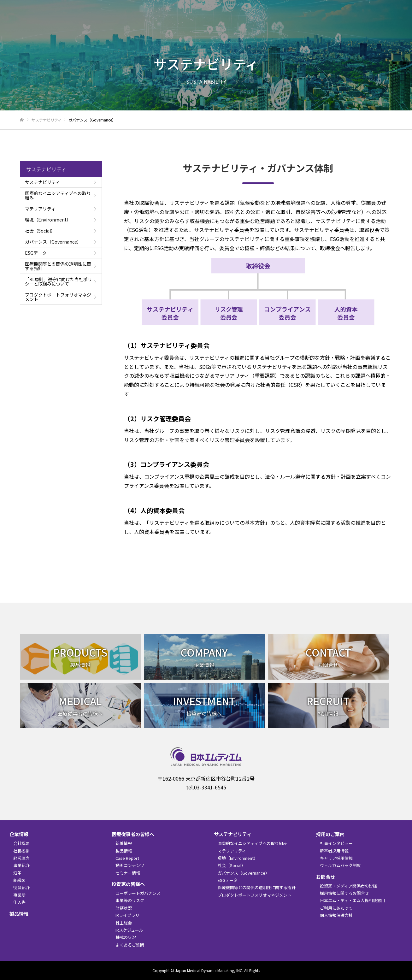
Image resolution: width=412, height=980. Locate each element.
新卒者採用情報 (334, 851)
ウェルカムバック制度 (340, 865)
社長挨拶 (21, 851)
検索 (390, 7)
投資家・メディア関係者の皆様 (348, 886)
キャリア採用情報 (336, 858)
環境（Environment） (48, 220)
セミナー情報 (128, 873)
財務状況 (124, 908)
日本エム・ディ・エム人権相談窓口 (353, 900)
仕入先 (19, 902)
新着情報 (223, 21)
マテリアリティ (40, 209)
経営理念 (21, 858)
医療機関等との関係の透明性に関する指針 (58, 266)
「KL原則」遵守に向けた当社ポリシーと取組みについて (59, 281)
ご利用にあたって (336, 908)
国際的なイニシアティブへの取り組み (58, 195)
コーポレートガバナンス (138, 893)
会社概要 (21, 843)
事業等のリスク (130, 900)
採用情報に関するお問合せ (344, 893)
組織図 (19, 880)
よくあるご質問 (130, 945)
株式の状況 (126, 937)
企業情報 (179, 21)
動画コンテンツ (130, 865)
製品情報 (201, 21)
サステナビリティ (333, 21)
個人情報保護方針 (336, 915)
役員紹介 (21, 887)
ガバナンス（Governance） (53, 242)
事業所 (19, 895)
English (306, 6)
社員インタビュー (336, 843)
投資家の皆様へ (296, 21)
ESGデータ (36, 253)
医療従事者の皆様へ (256, 21)
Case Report (127, 858)
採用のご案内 (368, 21)
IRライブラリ (127, 915)
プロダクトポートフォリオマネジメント (58, 297)
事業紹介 (21, 865)
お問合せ (395, 21)
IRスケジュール (129, 930)
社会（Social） (40, 231)
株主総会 (124, 923)
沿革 (17, 873)
